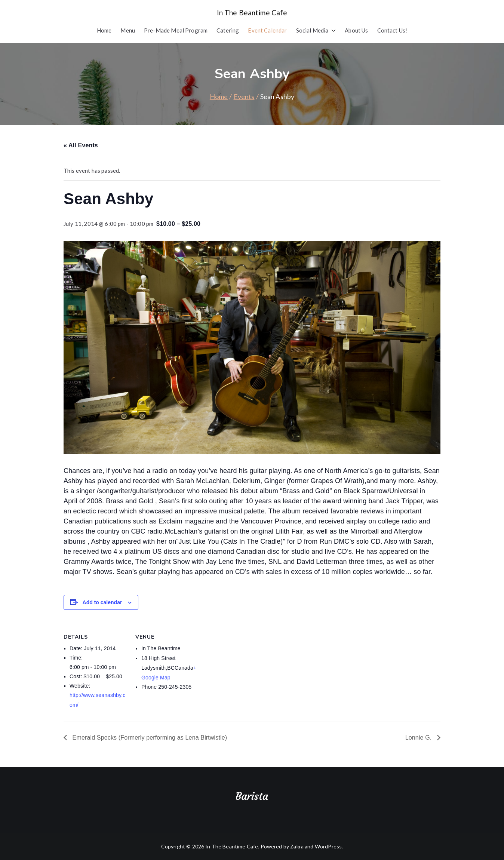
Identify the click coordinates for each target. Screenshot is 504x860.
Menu (128, 30)
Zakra (297, 846)
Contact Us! (392, 30)
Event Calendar (267, 30)
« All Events (81, 145)
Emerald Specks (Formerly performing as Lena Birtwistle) (149, 738)
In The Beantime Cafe (252, 13)
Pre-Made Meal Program (176, 30)
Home (104, 30)
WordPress (328, 846)
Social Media (316, 30)
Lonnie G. (419, 738)
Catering (228, 30)
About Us (356, 30)
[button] (332, 30)
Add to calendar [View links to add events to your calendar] (102, 602)
